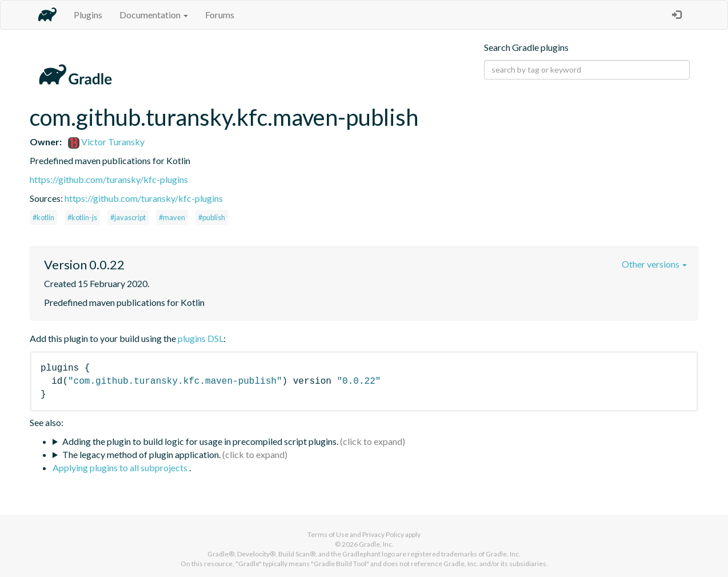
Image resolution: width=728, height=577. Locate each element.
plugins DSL (201, 338)
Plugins (88, 15)
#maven (172, 217)
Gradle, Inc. (376, 544)
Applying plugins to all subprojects (121, 467)
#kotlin (43, 217)
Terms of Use (328, 534)
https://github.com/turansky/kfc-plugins (109, 179)
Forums (220, 15)
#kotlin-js (82, 217)
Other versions (654, 264)
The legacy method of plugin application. (141, 454)
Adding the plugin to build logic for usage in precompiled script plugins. (200, 441)
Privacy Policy (383, 534)
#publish (212, 217)
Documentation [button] (154, 15)
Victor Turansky (106, 142)
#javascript (128, 217)
